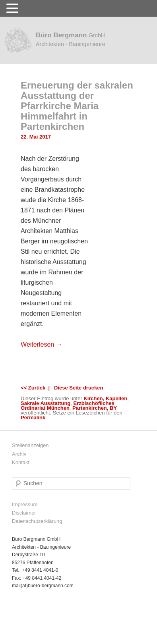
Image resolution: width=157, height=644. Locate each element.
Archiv (19, 454)
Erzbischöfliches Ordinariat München (68, 406)
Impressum (25, 504)
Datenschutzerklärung (37, 521)
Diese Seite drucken (79, 388)
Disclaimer (24, 513)
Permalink (33, 417)
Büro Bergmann (71, 39)
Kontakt (21, 462)
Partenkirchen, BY (95, 408)
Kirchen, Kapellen (105, 398)
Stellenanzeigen (30, 445)
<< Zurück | (37, 388)
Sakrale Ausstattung (46, 403)
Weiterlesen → (42, 344)
